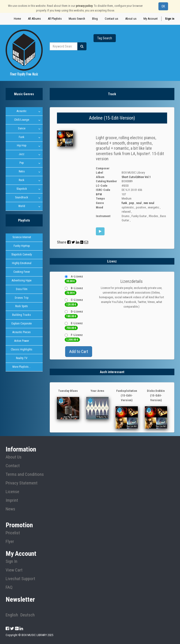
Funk (22, 137)
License (12, 492)
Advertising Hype (22, 281)
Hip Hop (22, 146)
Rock (22, 180)
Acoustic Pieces (22, 333)
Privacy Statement (22, 483)
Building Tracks (22, 316)
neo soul (149, 203)
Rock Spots (22, 307)
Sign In (11, 561)
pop (132, 203)
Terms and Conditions (25, 474)
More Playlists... (22, 367)
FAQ (9, 587)
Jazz (22, 154)
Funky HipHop (22, 246)
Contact (13, 466)
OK (163, 6)
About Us (14, 457)
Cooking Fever (22, 272)
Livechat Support (20, 579)
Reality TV (22, 359)
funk (124, 203)
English (12, 615)
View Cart (14, 570)
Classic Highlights (22, 350)
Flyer (10, 542)
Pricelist (13, 533)
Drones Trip (22, 298)
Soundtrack (22, 198)
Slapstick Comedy (22, 255)
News (10, 509)
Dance (22, 128)
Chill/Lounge (22, 120)
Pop (22, 163)
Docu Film (22, 290)
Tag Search (105, 38)
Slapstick (22, 189)
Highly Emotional (22, 264)
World (22, 206)
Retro (22, 172)
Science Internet (22, 238)
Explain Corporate (22, 324)
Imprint (12, 500)
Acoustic (22, 111)
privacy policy (84, 6)
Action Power (22, 342)
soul (139, 203)
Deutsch (28, 615)
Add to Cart (79, 351)
